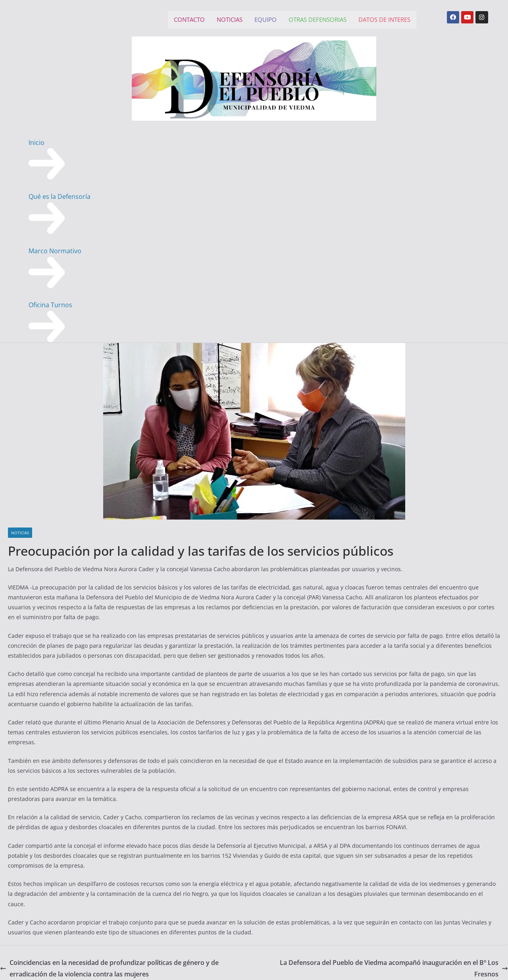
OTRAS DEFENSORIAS (317, 19)
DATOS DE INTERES (384, 19)
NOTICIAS (230, 19)
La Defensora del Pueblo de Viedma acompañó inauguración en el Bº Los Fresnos (394, 968)
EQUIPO (266, 19)
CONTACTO (189, 19)
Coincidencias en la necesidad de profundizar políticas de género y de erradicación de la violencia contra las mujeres (109, 968)
